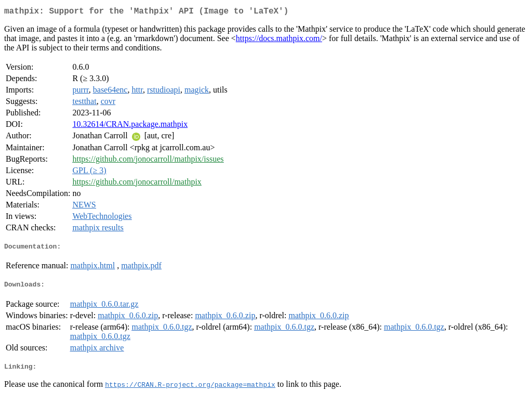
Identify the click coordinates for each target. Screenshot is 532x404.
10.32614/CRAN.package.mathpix (130, 126)
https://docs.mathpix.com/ (279, 40)
